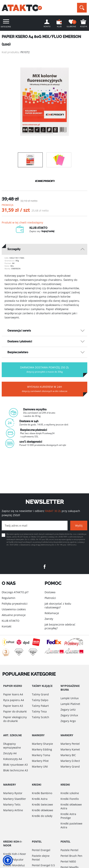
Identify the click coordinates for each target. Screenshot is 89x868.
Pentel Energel (41, 850)
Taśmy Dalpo (40, 700)
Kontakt (7, 626)
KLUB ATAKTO (11, 621)
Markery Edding (42, 749)
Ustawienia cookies (14, 609)
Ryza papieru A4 (14, 700)
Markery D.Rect (70, 761)
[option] (44, 102)
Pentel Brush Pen (71, 856)
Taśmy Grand (40, 694)
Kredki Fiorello (70, 799)
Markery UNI (40, 767)
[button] (8, 860)
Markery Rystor (13, 793)
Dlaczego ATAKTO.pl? (15, 592)
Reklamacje (52, 613)
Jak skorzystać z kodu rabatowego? (58, 605)
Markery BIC (68, 755)
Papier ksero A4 (13, 694)
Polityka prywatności (15, 604)
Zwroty (49, 619)
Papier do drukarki (15, 711)
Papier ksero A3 (13, 706)
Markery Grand (70, 767)
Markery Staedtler (15, 799)
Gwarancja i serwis (19, 331)
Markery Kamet (70, 749)
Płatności (50, 598)
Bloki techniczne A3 (16, 770)
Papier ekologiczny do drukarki (15, 719)
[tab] (44, 249)
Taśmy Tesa (39, 711)
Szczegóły (14, 249)
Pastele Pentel (69, 850)
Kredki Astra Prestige (68, 816)
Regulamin (9, 598)
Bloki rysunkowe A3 (15, 765)
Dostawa (50, 592)
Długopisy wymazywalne (12, 746)
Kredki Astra (40, 799)
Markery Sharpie (42, 744)
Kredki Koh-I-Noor (15, 854)
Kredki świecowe (42, 804)
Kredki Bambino (42, 793)
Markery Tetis (12, 804)
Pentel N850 (68, 861)
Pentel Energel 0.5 (43, 865)
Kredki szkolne (70, 793)
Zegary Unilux (69, 715)
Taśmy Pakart (40, 706)
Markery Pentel (70, 744)
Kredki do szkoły (42, 816)
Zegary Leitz (68, 710)
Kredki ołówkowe (43, 810)
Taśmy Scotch (41, 717)
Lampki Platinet (70, 704)
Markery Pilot (40, 761)
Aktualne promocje (14, 615)
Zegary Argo (68, 721)
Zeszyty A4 (10, 753)
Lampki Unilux (70, 698)
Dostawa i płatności (20, 341)
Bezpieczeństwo (18, 352)
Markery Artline (13, 810)
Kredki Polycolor (13, 860)
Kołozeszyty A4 (13, 759)
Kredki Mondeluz (14, 865)
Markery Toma (41, 755)
